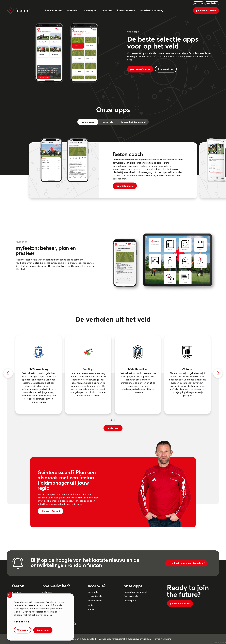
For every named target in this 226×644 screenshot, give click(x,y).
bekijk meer (113, 428)
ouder (91, 605)
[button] (111, 420)
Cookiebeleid (89, 639)
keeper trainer (95, 601)
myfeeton (198, 3)
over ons (17, 592)
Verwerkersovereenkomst (112, 639)
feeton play (130, 601)
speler (91, 609)
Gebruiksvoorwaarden (139, 639)
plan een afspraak (206, 11)
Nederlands (212, 3)
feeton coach (131, 596)
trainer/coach (95, 596)
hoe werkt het (166, 69)
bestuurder (93, 592)
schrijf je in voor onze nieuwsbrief (186, 563)
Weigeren (22, 630)
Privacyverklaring (163, 639)
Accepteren (43, 630)
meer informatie (125, 186)
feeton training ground (135, 592)
